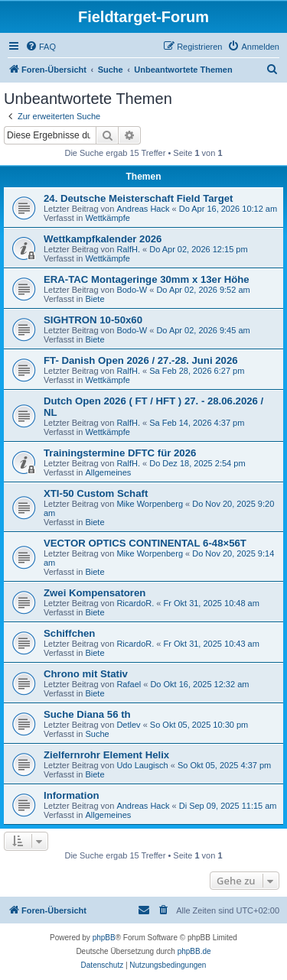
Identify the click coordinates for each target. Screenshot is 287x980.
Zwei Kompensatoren (95, 593)
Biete (95, 299)
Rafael (129, 684)
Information (72, 795)
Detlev (128, 725)
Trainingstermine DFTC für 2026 (120, 453)
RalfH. (128, 249)
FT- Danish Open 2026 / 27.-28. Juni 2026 (141, 360)
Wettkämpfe (108, 218)
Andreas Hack (143, 209)
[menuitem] (41, 47)
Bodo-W (132, 290)
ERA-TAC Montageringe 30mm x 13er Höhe (147, 279)
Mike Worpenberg (150, 504)
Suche (97, 734)
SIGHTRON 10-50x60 (93, 320)
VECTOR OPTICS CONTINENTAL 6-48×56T (145, 543)
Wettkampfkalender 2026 (103, 239)
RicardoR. (135, 603)
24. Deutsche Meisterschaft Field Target (138, 198)
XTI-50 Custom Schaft (96, 493)
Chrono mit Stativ (86, 674)
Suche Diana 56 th (87, 714)
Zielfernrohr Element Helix (106, 755)
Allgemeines (108, 472)
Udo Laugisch (142, 765)
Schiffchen (69, 633)
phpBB (104, 938)
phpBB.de (194, 951)
